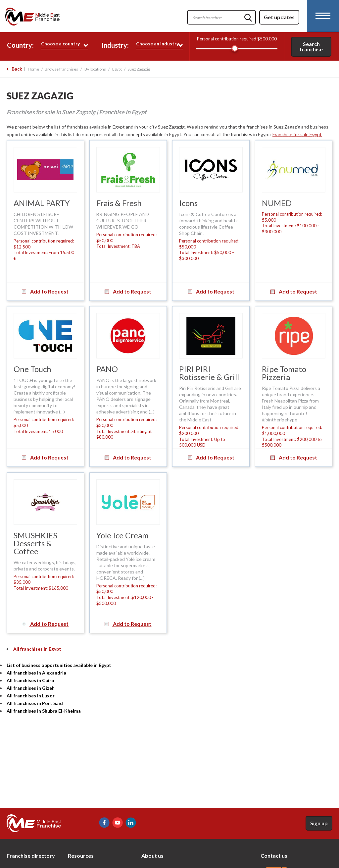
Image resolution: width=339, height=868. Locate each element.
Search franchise (311, 47)
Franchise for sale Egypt (297, 134)
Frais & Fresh (119, 203)
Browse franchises (61, 69)
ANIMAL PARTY (42, 203)
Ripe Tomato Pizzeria (284, 373)
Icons (188, 203)
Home (33, 69)
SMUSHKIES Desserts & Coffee (35, 543)
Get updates (279, 17)
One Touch (32, 369)
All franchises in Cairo (30, 680)
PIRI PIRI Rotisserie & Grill (209, 373)
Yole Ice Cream (122, 535)
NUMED (277, 203)
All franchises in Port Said (35, 703)
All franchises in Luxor (31, 696)
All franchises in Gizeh (31, 688)
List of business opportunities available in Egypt (59, 665)
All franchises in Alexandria (36, 673)
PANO (107, 369)
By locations (95, 69)
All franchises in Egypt (37, 649)
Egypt (117, 69)
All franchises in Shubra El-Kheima (44, 711)
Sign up (319, 823)
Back (17, 69)
